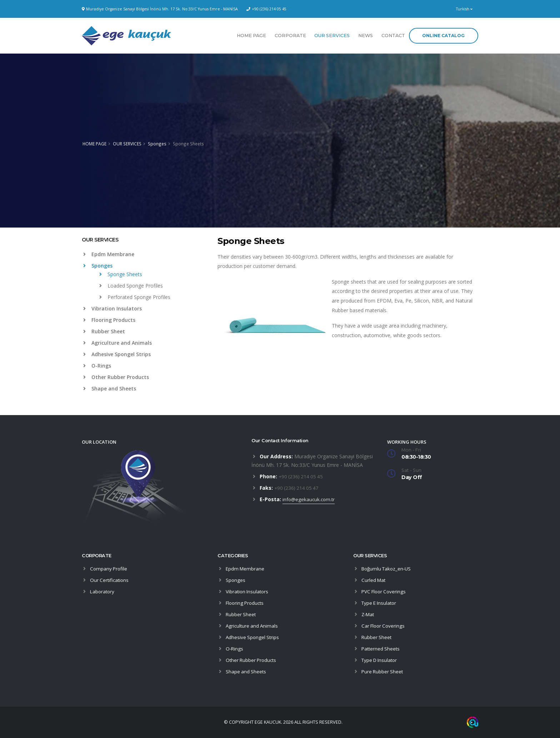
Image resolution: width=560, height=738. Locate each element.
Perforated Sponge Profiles (135, 297)
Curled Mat (374, 580)
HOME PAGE (251, 36)
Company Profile (109, 569)
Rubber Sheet (104, 331)
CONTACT (393, 36)
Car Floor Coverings (384, 626)
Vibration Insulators (112, 308)
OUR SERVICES (332, 36)
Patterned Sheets (381, 649)
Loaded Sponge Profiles (131, 286)
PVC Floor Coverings (385, 591)
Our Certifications (110, 580)
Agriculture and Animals (117, 343)
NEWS (366, 36)
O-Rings (97, 366)
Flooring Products (109, 320)
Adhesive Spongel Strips (117, 354)
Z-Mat (369, 614)
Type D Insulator (381, 660)
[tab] (144, 243)
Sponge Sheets (121, 274)
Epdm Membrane (109, 254)
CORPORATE (290, 36)
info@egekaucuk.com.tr (310, 499)
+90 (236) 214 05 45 (269, 9)
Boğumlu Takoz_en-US (388, 569)
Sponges (157, 144)
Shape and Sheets (110, 388)
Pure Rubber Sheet (383, 671)
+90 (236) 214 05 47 (297, 488)
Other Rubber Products (116, 377)
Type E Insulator (380, 603)
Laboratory (103, 591)
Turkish (464, 9)
